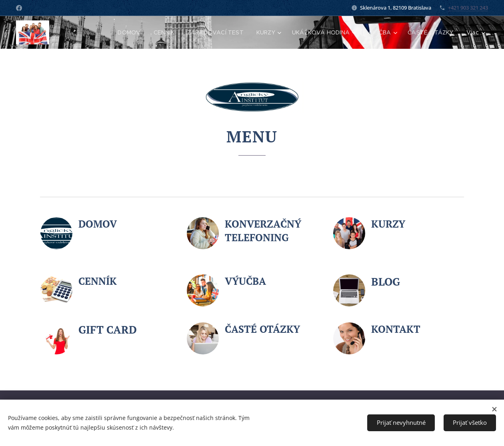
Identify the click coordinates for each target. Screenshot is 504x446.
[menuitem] (129, 32)
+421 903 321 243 (468, 8)
